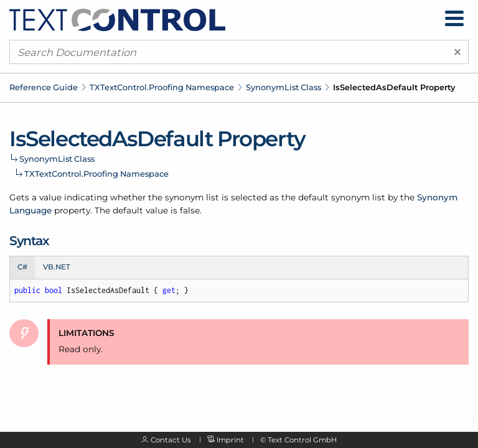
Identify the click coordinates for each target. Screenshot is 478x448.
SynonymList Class (284, 87)
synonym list (192, 197)
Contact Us (171, 440)
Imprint (230, 440)
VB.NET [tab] (57, 267)
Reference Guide (44, 87)
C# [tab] (22, 267)
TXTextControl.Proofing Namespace (162, 87)
